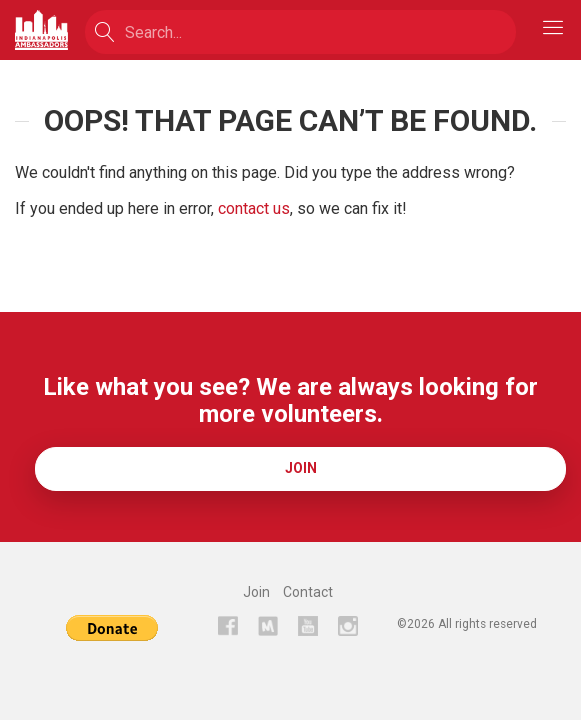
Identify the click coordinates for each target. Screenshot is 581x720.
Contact (308, 592)
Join (301, 468)
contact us (254, 208)
